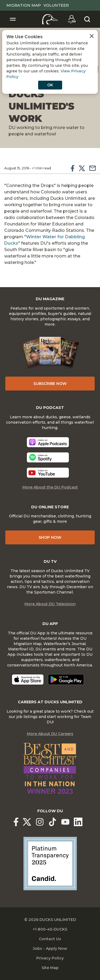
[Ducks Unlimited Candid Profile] (50, 863)
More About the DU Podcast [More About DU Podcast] (50, 487)
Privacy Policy (50, 958)
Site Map (50, 968)
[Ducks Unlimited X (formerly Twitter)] (27, 822)
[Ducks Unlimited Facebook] (16, 822)
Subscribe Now (50, 384)
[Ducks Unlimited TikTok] (53, 822)
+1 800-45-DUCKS (50, 929)
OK (50, 85)
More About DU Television (50, 604)
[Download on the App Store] (28, 680)
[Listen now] (48, 442)
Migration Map (24, 5)
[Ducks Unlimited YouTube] (65, 822)
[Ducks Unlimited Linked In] (78, 822)
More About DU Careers (50, 734)
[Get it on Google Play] (66, 680)
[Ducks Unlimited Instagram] (40, 822)
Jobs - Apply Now (50, 948)
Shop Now (50, 537)
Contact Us (50, 939)
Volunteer (56, 5)
